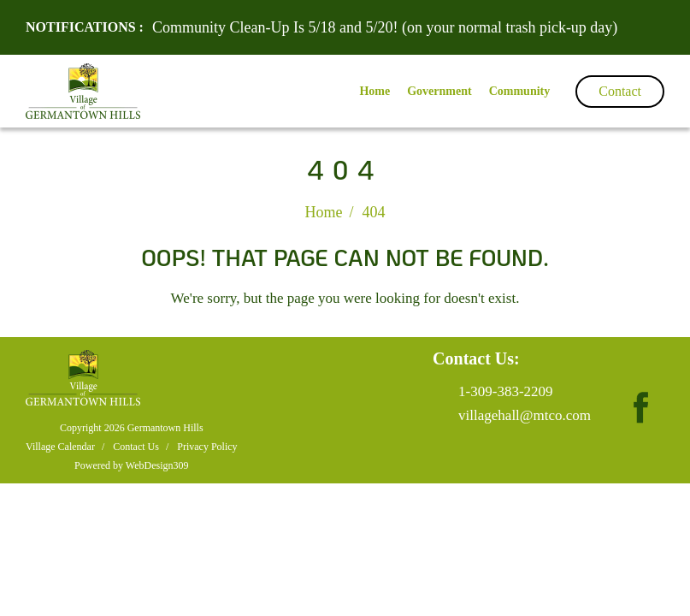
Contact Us (136, 447)
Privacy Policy (207, 447)
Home (323, 212)
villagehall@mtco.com (525, 415)
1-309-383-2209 (505, 391)
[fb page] (640, 391)
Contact (620, 91)
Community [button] (520, 91)
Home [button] (374, 91)
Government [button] (439, 91)
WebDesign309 (157, 465)
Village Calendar (60, 447)
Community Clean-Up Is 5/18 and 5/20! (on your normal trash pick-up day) (385, 27)
